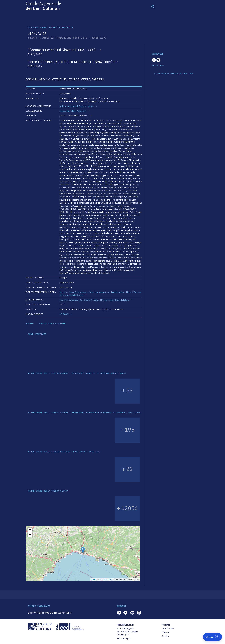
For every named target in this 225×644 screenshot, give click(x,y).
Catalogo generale (44, 6)
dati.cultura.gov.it (125, 629)
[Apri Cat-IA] (212, 637)
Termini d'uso (168, 629)
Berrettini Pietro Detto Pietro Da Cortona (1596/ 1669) (70, 62)
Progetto (166, 625)
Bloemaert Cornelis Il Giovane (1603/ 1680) (62, 50)
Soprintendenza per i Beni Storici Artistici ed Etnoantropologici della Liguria (94, 300)
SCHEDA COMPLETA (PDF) (50, 324)
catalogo (33, 27)
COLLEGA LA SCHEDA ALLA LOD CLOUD (174, 74)
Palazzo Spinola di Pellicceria (73, 111)
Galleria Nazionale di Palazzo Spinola (76, 106)
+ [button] (30, 530)
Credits (165, 636)
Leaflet (94, 579)
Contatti (166, 632)
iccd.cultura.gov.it (125, 625)
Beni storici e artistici (58, 27)
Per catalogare (124, 638)
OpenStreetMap (106, 579)
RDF (28, 324)
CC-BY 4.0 (64, 314)
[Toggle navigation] (153, 7)
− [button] (30, 535)
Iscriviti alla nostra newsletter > (50, 613)
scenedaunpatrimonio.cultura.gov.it (128, 633)
